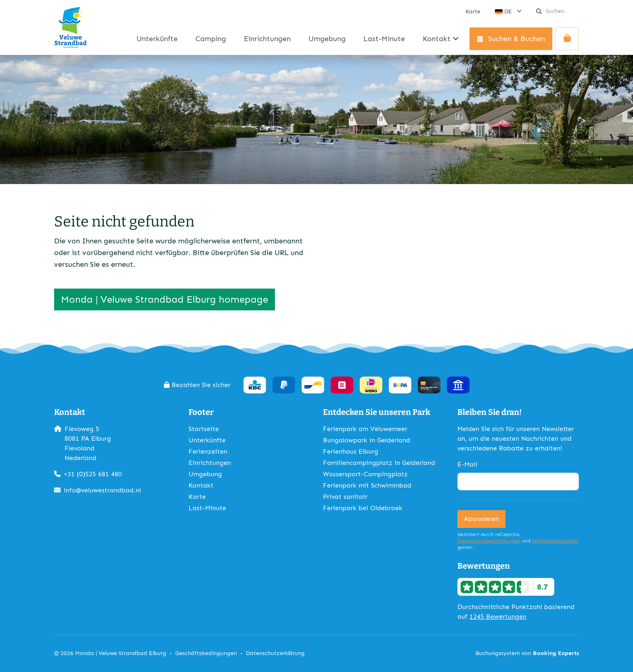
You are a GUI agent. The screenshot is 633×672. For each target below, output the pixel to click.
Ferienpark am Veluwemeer (365, 429)
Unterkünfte (207, 440)
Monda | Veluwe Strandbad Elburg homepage (165, 299)
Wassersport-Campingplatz (365, 474)
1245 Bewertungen (498, 617)
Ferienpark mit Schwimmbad (367, 485)
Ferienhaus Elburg (351, 451)
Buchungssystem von (527, 653)
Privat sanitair (345, 497)
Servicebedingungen (555, 541)
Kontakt (201, 485)
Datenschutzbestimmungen (489, 541)
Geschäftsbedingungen (206, 653)
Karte (197, 497)
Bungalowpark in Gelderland (367, 440)
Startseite (204, 429)
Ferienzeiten (208, 451)
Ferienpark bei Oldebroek (363, 508)
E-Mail (467, 464)
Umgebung (205, 474)
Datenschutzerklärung (275, 653)
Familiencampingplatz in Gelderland (379, 463)
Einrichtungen (210, 463)
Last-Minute (207, 508)
